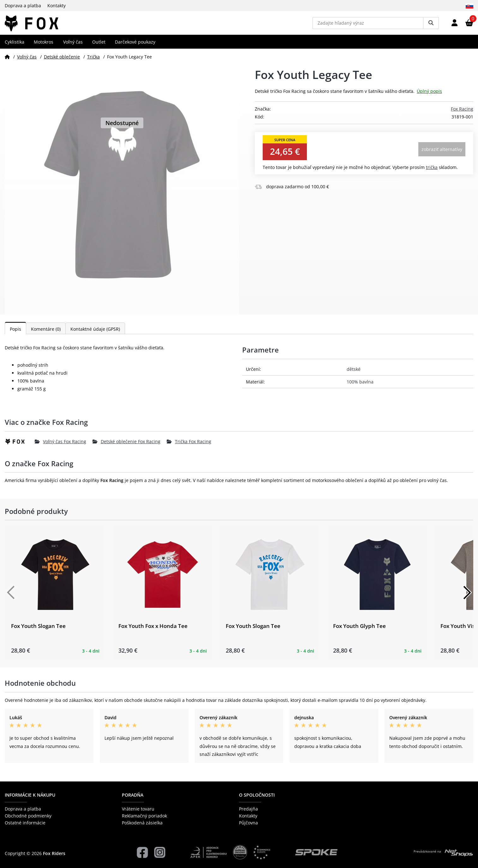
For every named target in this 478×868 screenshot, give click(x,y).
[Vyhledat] (431, 25)
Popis (15, 334)
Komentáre (46, 334)
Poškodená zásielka (142, 823)
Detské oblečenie (62, 61)
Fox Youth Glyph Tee (359, 631)
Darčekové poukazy (135, 46)
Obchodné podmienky (28, 816)
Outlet (99, 46)
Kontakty (57, 6)
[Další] (467, 597)
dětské (354, 374)
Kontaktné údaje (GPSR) (95, 334)
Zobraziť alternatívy (442, 154)
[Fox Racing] (20, 446)
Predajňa (248, 809)
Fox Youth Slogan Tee (38, 631)
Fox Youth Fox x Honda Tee (153, 631)
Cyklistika (15, 46)
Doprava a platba (23, 6)
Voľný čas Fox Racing (60, 446)
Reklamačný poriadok (144, 816)
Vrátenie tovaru (138, 809)
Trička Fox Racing (189, 446)
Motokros (44, 46)
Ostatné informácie (25, 823)
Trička (93, 61)
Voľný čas (73, 46)
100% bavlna (360, 386)
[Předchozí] (11, 597)
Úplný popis (429, 96)
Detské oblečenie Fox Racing (126, 446)
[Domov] (7, 61)
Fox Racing (462, 114)
